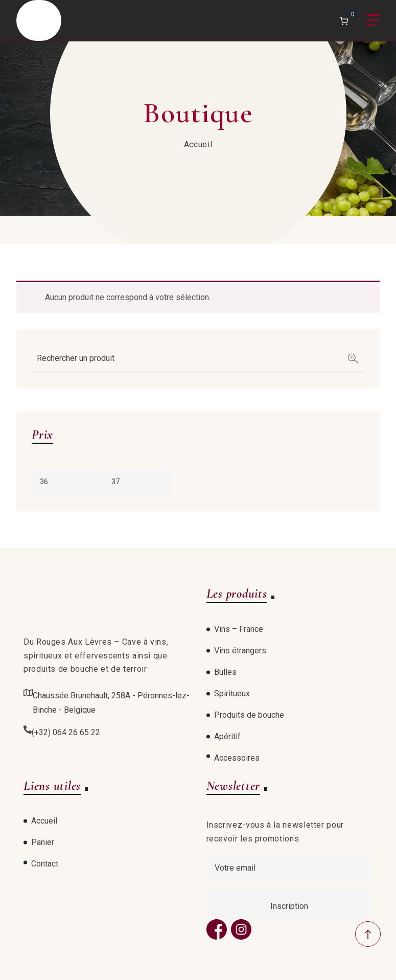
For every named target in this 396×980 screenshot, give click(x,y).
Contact (45, 864)
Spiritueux (232, 693)
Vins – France (239, 629)
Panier (43, 842)
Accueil (198, 144)
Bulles (225, 672)
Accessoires (237, 758)
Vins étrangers (240, 651)
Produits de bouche (249, 715)
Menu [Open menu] (373, 21)
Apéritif (227, 736)
